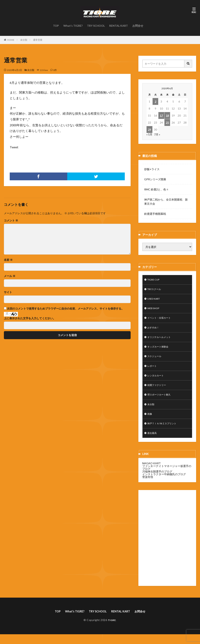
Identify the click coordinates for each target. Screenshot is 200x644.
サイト (8, 292)
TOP (56, 26)
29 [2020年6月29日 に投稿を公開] (149, 130)
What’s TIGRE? (73, 26)
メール (10, 276)
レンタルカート (157, 381)
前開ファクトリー (158, 391)
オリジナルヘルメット (161, 341)
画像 (150, 422)
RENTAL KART (119, 26)
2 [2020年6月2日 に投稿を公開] (155, 101)
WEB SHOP (154, 310)
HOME (11, 40)
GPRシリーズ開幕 (155, 179)
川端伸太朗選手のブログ (157, 481)
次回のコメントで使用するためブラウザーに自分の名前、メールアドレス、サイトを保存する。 (66, 309)
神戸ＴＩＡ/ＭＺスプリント (164, 432)
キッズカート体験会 (160, 351)
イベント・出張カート (161, 321)
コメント (11, 220)
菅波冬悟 (148, 486)
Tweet (14, 147)
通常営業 (38, 40)
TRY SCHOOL (96, 26)
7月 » (157, 134)
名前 (8, 260)
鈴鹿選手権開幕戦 (155, 214)
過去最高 (153, 442)
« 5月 (149, 134)
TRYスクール (155, 290)
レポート (153, 371)
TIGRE (112, 630)
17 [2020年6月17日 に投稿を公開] (161, 115)
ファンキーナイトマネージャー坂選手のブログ (167, 476)
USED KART (155, 300)
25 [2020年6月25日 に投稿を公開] (167, 123)
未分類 (24, 40)
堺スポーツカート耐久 (161, 402)
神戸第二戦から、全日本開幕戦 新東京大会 (166, 202)
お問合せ (138, 26)
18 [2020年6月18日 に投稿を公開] (167, 115)
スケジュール (155, 361)
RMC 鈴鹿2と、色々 (156, 189)
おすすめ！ (154, 331)
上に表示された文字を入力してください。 (30, 318)
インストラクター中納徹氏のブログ (164, 483)
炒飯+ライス (152, 169)
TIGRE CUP (155, 280)
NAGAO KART (152, 472)
